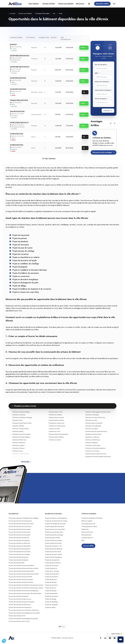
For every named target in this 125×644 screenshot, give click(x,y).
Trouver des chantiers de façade (18, 560)
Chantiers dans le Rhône (56, 437)
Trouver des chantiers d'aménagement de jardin (23, 619)
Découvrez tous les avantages (104, 152)
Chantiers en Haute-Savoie (57, 426)
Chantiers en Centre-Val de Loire (95, 417)
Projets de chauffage (51, 602)
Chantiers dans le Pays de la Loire (96, 454)
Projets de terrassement (52, 560)
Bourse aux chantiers (66, 4)
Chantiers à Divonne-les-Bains (21, 434)
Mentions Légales (87, 521)
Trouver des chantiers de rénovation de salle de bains (25, 593)
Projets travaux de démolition (54, 532)
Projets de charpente (51, 605)
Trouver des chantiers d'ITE (17, 616)
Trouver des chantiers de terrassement (20, 521)
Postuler (84, 48)
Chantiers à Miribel (18, 426)
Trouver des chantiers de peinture (19, 538)
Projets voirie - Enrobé (52, 571)
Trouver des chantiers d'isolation (19, 596)
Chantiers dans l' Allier (56, 412)
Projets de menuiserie (52, 566)
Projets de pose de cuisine (53, 552)
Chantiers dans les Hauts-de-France (96, 431)
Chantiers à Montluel (19, 443)
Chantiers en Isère (54, 429)
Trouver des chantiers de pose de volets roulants (23, 568)
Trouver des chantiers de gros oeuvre (20, 599)
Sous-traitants (34, 4)
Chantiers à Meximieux (19, 440)
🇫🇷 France (62, 627)
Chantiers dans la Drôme (56, 420)
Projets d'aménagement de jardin (55, 524)
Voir (85, 92)
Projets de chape (50, 607)
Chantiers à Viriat (18, 451)
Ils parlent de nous (87, 538)
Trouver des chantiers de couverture (19, 552)
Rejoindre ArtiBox (102, 4)
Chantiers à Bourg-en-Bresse (21, 412)
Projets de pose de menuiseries (55, 526)
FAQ (83, 540)
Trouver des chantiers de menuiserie (20, 529)
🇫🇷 (114, 4)
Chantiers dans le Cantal (56, 417)
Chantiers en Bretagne (92, 415)
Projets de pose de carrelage (54, 535)
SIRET (97, 73)
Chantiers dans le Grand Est (94, 423)
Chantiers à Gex (17, 420)
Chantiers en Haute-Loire (56, 423)
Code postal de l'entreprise (103, 90)
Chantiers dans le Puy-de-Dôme (59, 434)
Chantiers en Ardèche (55, 415)
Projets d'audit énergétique (53, 557)
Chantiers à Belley (18, 431)
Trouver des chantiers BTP (17, 563)
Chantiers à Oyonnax (19, 415)
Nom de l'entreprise (100, 65)
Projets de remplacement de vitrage (56, 521)
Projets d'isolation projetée (53, 540)
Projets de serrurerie (51, 585)
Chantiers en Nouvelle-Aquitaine (95, 448)
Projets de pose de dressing (54, 549)
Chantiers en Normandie (93, 445)
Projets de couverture (52, 596)
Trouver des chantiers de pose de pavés (21, 579)
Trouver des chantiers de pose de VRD (20, 577)
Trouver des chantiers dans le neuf (19, 621)
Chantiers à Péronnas (19, 457)
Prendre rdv (85, 529)
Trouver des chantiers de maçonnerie (20, 526)
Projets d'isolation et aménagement (56, 518)
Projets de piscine (50, 588)
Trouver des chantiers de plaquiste (19, 540)
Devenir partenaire (87, 532)
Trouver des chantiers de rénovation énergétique (23, 591)
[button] (111, 123)
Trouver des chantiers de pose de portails (21, 571)
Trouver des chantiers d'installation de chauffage (23, 518)
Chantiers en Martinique (93, 440)
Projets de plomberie (52, 577)
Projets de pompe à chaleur (54, 554)
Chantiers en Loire (54, 431)
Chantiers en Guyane (92, 429)
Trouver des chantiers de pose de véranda (21, 602)
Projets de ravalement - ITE (53, 546)
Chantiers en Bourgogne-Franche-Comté (98, 412)
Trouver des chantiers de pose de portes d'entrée (24, 574)
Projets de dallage (51, 599)
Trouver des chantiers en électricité (19, 543)
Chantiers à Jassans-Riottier (21, 454)
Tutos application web (88, 524)
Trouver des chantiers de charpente (19, 549)
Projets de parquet (51, 591)
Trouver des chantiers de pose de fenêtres (21, 566)
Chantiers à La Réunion (92, 437)
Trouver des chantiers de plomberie (19, 532)
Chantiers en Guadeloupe (93, 426)
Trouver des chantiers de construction (20, 607)
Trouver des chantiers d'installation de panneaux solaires (26, 585)
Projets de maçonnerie (52, 574)
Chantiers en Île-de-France (93, 434)
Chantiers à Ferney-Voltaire (21, 429)
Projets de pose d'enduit (53, 538)
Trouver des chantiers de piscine (18, 557)
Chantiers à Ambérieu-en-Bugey (22, 417)
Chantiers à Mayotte (91, 443)
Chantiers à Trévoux (18, 448)
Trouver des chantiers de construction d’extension (24, 610)
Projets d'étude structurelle (53, 543)
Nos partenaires (86, 535)
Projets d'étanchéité (51, 593)
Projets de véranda (51, 582)
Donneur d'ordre (49, 4)
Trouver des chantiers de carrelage (19, 554)
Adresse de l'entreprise (102, 82)
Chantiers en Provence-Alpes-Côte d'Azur (98, 457)
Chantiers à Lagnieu (18, 445)
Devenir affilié (88, 546)
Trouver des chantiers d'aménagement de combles (24, 613)
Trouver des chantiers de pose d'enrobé (21, 582)
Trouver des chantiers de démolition (20, 605)
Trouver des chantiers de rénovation (20, 535)
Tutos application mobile (89, 526)
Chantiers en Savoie (55, 440)
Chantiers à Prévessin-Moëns (21, 437)
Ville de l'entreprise (101, 99)
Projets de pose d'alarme (53, 563)
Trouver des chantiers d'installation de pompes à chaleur (26, 588)
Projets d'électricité (51, 568)
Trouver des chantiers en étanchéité (19, 546)
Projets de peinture (51, 579)
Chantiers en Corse (91, 420)
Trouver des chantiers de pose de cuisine (21, 524)
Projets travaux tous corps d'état (55, 529)
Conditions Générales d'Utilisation (92, 518)
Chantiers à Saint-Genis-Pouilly (22, 423)
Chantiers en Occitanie (92, 451)
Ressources (81, 4)
